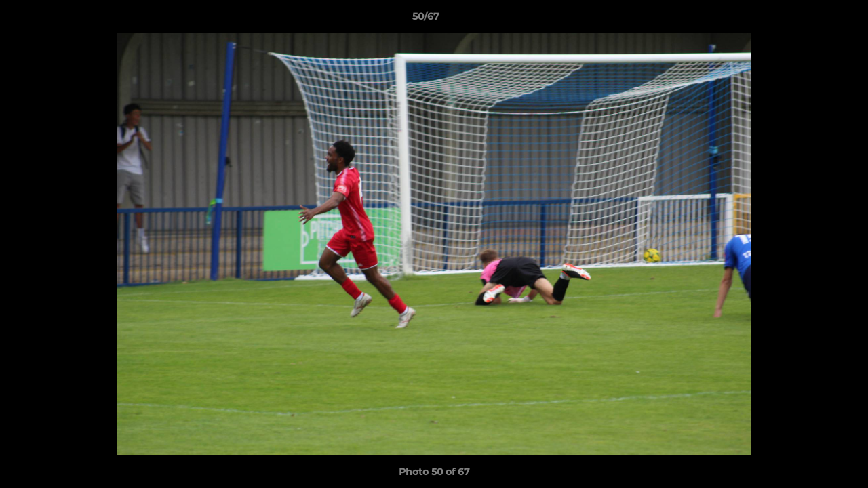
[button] (811, 20)
